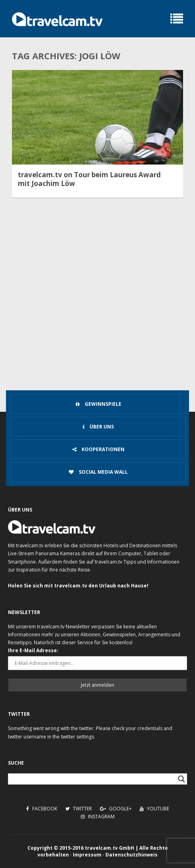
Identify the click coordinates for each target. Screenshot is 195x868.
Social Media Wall (98, 472)
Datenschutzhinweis (132, 855)
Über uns (98, 427)
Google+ (116, 809)
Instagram (98, 817)
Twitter (79, 809)
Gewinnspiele (98, 404)
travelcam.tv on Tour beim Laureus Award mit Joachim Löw (89, 179)
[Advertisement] (97, 328)
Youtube (154, 809)
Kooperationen (98, 449)
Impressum (87, 855)
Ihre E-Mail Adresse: (33, 650)
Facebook (42, 809)
